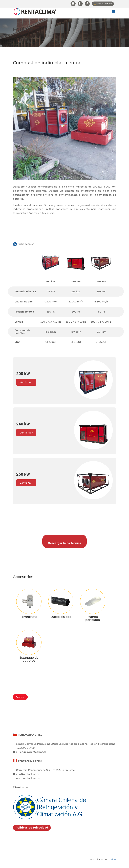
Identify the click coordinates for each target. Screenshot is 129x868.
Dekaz (112, 852)
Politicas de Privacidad (32, 821)
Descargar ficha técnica (64, 538)
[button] (64, 381)
